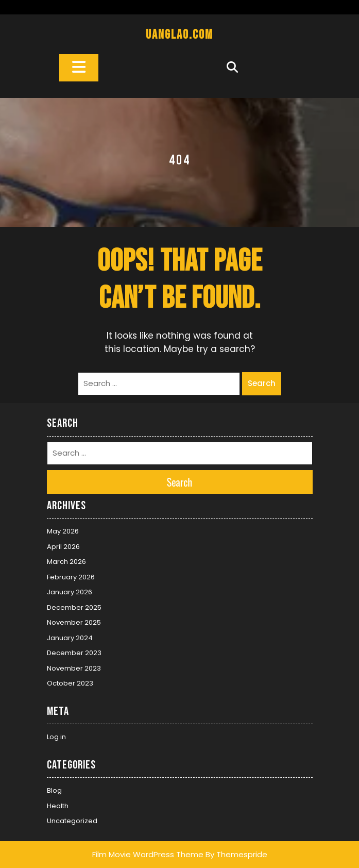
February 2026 (71, 577)
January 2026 (70, 592)
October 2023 (70, 683)
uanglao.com (179, 35)
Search (262, 383)
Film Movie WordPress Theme (148, 854)
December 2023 (74, 653)
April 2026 (63, 547)
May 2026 (63, 531)
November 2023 (74, 668)
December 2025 (74, 607)
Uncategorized (72, 821)
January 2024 (70, 638)
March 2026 (66, 562)
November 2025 (74, 622)
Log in (56, 737)
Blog (54, 790)
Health (58, 806)
